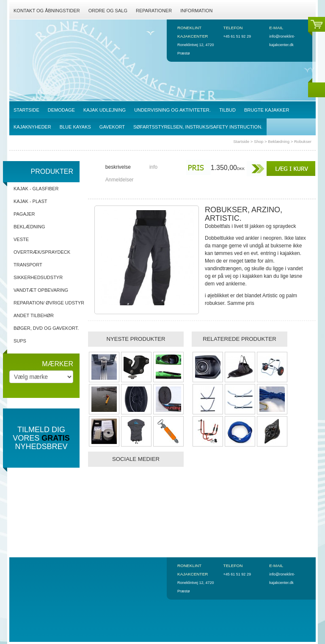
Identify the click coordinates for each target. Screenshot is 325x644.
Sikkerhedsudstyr (38, 277)
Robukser (303, 141)
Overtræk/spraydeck (42, 252)
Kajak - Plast (30, 201)
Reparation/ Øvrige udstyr (49, 303)
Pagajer (24, 214)
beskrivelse (118, 167)
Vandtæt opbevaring (41, 290)
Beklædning (279, 141)
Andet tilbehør (34, 315)
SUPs (20, 341)
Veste (21, 239)
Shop (259, 141)
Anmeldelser (120, 180)
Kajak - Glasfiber (36, 189)
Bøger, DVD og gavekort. (46, 328)
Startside (241, 141)
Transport (28, 265)
